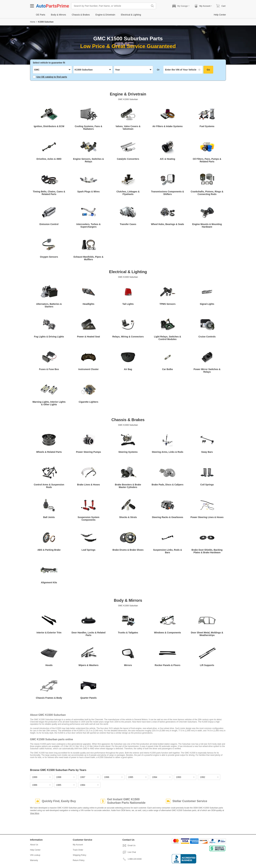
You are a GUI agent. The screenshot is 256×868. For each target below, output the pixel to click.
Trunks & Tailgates (128, 633)
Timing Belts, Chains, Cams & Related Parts (49, 193)
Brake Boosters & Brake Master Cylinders (128, 486)
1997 (83, 777)
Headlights (88, 304)
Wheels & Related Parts (49, 452)
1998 (59, 777)
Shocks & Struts (128, 517)
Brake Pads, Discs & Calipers (168, 485)
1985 (59, 785)
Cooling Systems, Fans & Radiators (88, 128)
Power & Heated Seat (88, 337)
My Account (78, 845)
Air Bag (128, 369)
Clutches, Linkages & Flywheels (128, 193)
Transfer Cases (128, 224)
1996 (107, 777)
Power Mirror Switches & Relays (207, 371)
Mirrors (128, 665)
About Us (34, 845)
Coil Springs (207, 485)
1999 (35, 777)
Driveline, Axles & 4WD (49, 159)
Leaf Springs (89, 550)
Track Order (78, 850)
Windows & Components (168, 633)
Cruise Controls (207, 337)
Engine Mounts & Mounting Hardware (207, 225)
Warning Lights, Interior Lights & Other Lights (49, 403)
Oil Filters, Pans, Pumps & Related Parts (207, 160)
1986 (35, 785)
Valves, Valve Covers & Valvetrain (128, 128)
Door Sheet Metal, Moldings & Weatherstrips (207, 634)
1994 (155, 777)
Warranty (34, 860)
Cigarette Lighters (88, 402)
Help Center (35, 850)
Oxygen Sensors (49, 257)
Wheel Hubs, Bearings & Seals (168, 224)
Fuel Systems (207, 126)
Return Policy (79, 860)
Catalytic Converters (128, 159)
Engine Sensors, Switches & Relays (88, 160)
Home (33, 22)
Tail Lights (128, 304)
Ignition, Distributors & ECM (49, 126)
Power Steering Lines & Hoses (207, 517)
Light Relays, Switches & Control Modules (168, 338)
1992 (203, 777)
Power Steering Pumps (88, 452)
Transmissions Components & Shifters (167, 193)
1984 (83, 785)
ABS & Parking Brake (49, 550)
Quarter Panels (88, 698)
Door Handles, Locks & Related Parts (88, 634)
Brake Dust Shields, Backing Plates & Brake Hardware (207, 551)
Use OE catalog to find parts (50, 77)
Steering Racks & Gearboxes (167, 517)
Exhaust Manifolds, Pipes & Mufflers (89, 258)
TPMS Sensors (168, 304)
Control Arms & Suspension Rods (49, 486)
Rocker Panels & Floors (167, 665)
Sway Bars (207, 452)
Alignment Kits (49, 582)
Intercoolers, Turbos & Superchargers (88, 225)
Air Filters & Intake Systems (167, 126)
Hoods (49, 665)
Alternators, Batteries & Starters (49, 305)
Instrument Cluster (88, 369)
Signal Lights (207, 304)
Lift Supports (207, 665)
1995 (131, 777)
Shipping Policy (80, 855)
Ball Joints (49, 517)
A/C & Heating (167, 159)
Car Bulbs (168, 369)
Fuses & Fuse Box (49, 369)
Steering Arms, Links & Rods (168, 452)
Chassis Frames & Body (49, 698)
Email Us (129, 845)
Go (208, 70)
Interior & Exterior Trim (49, 633)
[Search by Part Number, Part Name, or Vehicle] (111, 6)
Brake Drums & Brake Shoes (128, 550)
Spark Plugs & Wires (89, 192)
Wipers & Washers (88, 665)
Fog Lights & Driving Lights (49, 337)
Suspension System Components (88, 519)
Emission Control (49, 224)
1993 (179, 777)
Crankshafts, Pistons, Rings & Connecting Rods (207, 193)
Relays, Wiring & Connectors (128, 337)
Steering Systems (128, 452)
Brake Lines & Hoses (88, 485)
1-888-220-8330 (132, 859)
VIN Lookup (35, 855)
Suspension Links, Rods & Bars (168, 551)
